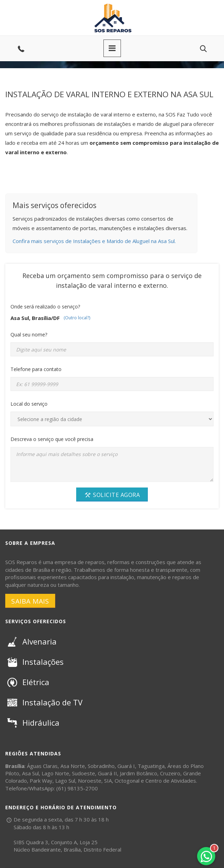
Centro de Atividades (171, 781)
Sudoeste (84, 773)
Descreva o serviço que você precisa (52, 439)
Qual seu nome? (29, 335)
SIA (108, 781)
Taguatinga (151, 766)
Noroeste (90, 781)
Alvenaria (31, 641)
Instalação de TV (44, 702)
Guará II (107, 773)
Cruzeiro (170, 773)
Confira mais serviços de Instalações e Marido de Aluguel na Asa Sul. (94, 241)
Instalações (34, 662)
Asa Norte (73, 766)
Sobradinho (101, 766)
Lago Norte (55, 773)
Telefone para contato (36, 369)
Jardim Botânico (139, 773)
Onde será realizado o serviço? (45, 307)
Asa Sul (30, 773)
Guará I (126, 766)
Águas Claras (42, 766)
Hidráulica (32, 723)
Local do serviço (29, 404)
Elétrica (27, 682)
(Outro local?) (77, 318)
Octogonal (127, 781)
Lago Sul (65, 781)
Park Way (41, 781)
